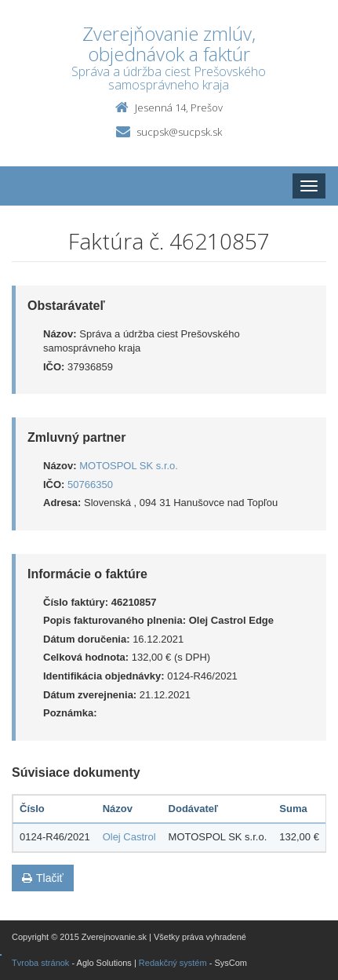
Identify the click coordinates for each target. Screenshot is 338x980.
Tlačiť (43, 878)
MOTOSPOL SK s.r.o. (129, 466)
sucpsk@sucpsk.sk (179, 132)
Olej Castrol (129, 837)
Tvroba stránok (40, 963)
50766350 (90, 485)
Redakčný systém (173, 963)
